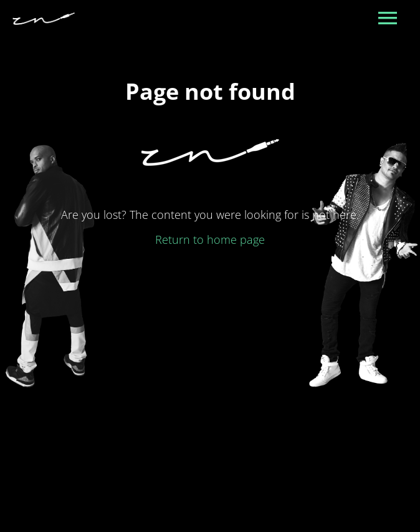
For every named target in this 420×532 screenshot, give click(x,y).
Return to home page (210, 239)
